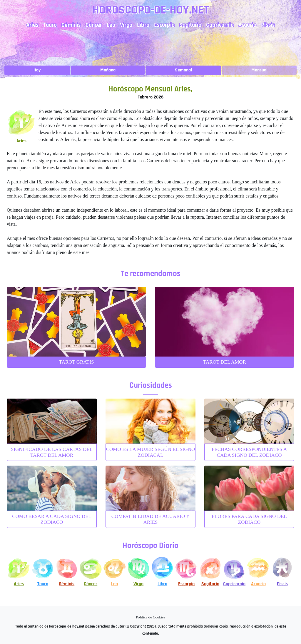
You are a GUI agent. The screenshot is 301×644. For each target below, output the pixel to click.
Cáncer (94, 25)
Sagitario (190, 25)
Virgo (126, 25)
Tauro (50, 25)
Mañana (108, 70)
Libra (143, 25)
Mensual (259, 70)
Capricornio (220, 25)
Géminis (71, 25)
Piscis (268, 25)
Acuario (247, 25)
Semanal (183, 70)
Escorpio (164, 25)
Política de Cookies (150, 617)
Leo (111, 25)
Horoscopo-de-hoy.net (151, 10)
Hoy (37, 70)
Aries (32, 25)
